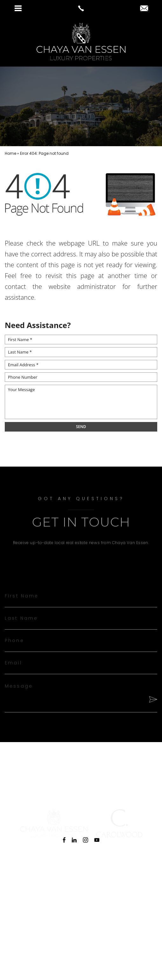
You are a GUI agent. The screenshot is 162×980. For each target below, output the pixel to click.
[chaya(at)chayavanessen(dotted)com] (144, 9)
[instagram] (85, 840)
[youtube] (97, 840)
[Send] (152, 707)
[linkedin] (74, 840)
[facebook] (64, 840)
